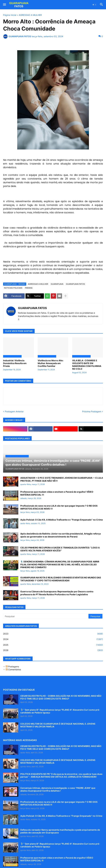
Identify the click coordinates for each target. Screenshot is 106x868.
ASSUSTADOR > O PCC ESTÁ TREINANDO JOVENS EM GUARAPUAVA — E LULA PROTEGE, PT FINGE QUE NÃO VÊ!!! (62, 479)
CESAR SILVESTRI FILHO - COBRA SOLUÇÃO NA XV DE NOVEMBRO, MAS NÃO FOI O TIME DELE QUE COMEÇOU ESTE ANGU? (61, 697)
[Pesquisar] (46, 616)
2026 (53, 650)
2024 (53, 639)
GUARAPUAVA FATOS (75, 284)
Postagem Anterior (14, 411)
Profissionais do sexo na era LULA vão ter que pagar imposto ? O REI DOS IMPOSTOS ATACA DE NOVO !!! (59, 507)
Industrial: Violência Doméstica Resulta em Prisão (15, 363)
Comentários (13, 669)
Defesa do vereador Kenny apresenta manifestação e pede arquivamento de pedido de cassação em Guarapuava (60, 831)
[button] (4, 5)
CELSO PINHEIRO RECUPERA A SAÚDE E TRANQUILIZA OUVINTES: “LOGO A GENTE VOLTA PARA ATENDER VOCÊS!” (60, 549)
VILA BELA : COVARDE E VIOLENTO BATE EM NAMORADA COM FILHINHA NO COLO (87, 365)
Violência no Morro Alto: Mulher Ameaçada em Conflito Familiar (51, 363)
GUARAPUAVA (57, 284)
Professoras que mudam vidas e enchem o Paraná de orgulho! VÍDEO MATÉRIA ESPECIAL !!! (57, 493)
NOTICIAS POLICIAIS (13, 288)
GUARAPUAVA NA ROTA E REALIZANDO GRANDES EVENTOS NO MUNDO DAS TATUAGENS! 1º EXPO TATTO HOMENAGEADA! (61, 579)
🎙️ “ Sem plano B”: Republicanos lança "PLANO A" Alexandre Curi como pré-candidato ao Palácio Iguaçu (60, 711)
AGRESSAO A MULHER (30, 15)
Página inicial (10, 15)
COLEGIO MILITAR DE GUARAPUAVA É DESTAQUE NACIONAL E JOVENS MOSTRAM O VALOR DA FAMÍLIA (58, 725)
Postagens (12, 667)
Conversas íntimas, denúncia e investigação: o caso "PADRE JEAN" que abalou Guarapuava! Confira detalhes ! (58, 789)
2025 (53, 645)
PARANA (29, 288)
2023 (53, 634)
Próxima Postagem (92, 411)
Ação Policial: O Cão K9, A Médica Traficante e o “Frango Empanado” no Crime (62, 520)
